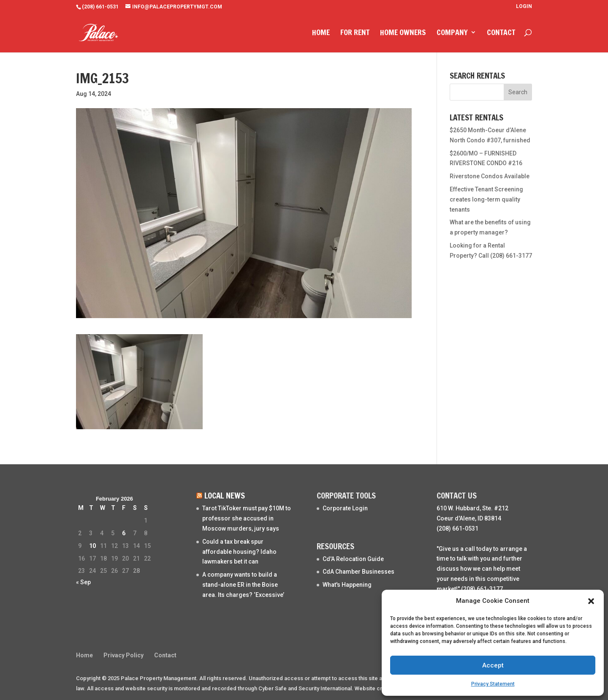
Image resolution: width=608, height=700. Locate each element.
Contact (501, 34)
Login (524, 7)
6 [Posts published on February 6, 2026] (124, 533)
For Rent (355, 34)
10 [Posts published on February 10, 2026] (92, 546)
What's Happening (347, 585)
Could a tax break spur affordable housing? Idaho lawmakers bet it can (239, 552)
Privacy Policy (123, 655)
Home (321, 34)
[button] (591, 601)
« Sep (83, 582)
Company (452, 34)
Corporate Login (345, 508)
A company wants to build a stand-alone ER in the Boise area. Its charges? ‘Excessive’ (243, 585)
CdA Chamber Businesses (358, 572)
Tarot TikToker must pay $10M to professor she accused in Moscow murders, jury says (247, 518)
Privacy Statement (493, 684)
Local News (225, 495)
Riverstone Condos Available (490, 176)
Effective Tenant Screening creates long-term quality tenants (486, 199)
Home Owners (403, 34)
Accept (493, 665)
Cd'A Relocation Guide (353, 559)
